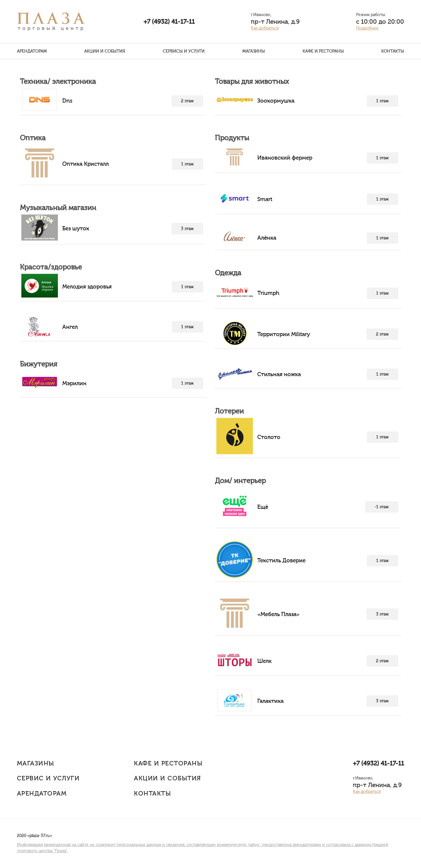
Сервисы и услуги (184, 51)
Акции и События (168, 778)
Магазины (254, 51)
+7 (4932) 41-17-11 (169, 21)
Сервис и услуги (48, 778)
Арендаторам (32, 51)
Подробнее (367, 28)
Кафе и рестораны (323, 51)
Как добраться (265, 28)
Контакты (393, 51)
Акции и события (105, 51)
